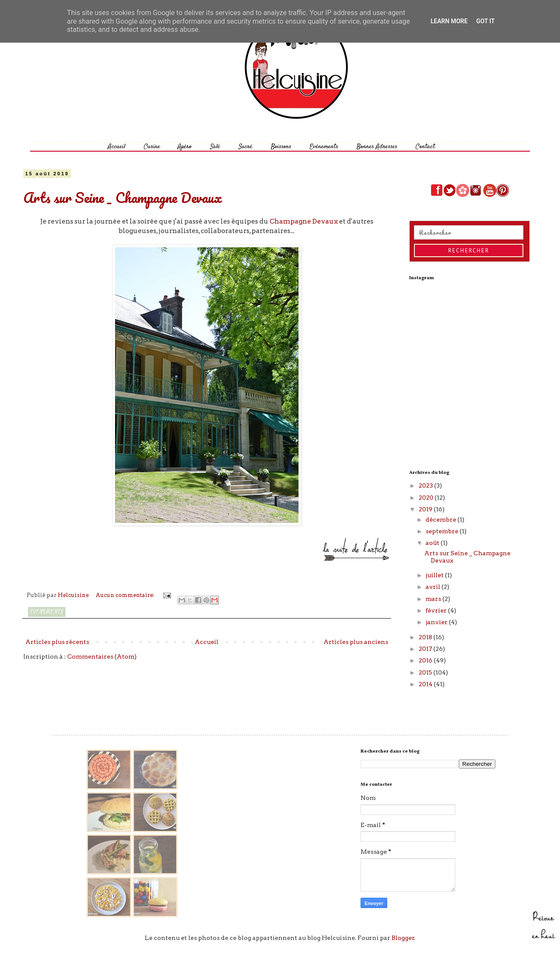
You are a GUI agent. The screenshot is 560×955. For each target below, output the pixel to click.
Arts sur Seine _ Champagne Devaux (123, 198)
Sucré (246, 147)
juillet (435, 575)
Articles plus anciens (356, 642)
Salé (215, 147)
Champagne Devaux (304, 221)
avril (434, 587)
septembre (443, 531)
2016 (426, 660)
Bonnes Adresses (377, 147)
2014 (426, 684)
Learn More (449, 21)
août (433, 543)
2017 (426, 649)
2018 (426, 637)
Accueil (117, 147)
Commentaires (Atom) (102, 656)
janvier (437, 622)
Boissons (281, 147)
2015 (426, 672)
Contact (425, 147)
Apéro (185, 147)
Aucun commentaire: (126, 595)
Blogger (403, 938)
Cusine (152, 147)
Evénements (324, 147)
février (437, 610)
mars (434, 599)
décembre (442, 519)
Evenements (47, 612)
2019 (426, 509)
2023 (426, 485)
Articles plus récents (57, 642)
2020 (427, 498)
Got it (485, 21)
